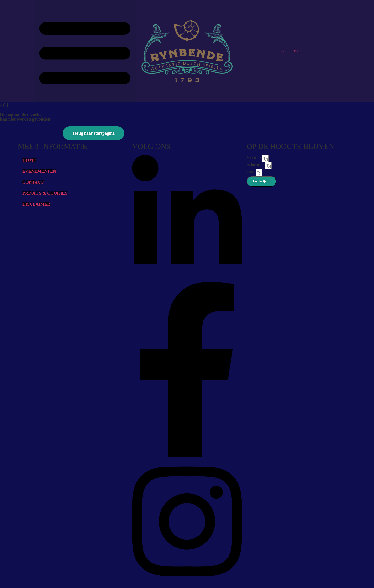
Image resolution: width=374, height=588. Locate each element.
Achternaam (256, 165)
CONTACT (33, 182)
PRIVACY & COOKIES (45, 193)
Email (251, 172)
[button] (85, 51)
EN (282, 51)
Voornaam (254, 158)
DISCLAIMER (36, 204)
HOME (29, 160)
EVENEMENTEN (39, 171)
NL (297, 51)
